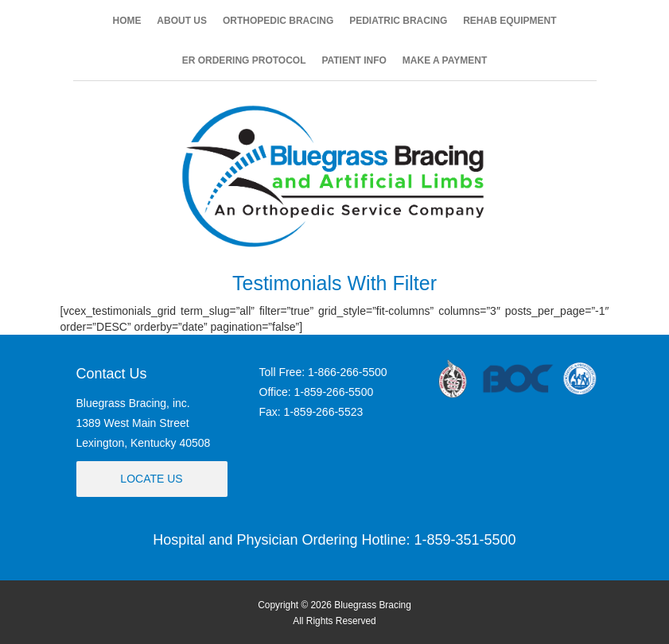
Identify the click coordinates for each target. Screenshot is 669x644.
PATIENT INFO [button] (354, 60)
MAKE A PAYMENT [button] (445, 60)
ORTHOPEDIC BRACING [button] (278, 21)
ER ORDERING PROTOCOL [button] (244, 60)
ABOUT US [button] (182, 21)
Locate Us (151, 479)
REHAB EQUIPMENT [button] (510, 21)
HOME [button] (126, 21)
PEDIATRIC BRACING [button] (398, 21)
